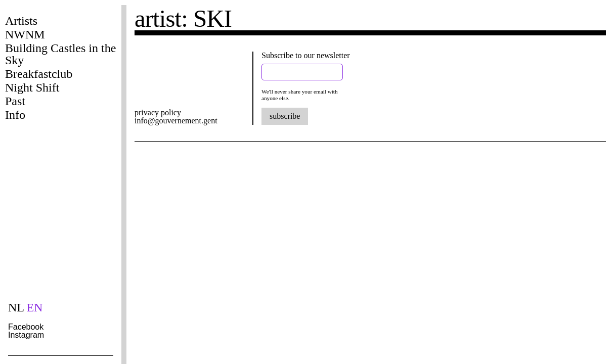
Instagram (26, 335)
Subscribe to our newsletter (306, 55)
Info (15, 115)
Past (15, 101)
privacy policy (158, 112)
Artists (21, 21)
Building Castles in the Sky (60, 54)
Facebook (26, 327)
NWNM (25, 34)
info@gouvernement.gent (176, 121)
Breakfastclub (39, 74)
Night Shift (32, 87)
